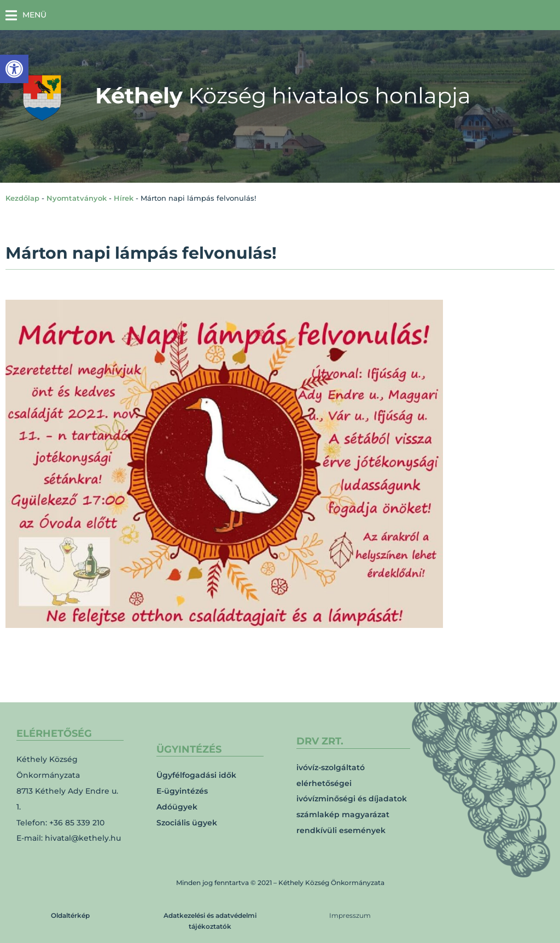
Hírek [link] (124, 198)
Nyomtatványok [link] (77, 198)
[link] (14, 69)
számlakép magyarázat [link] (343, 814)
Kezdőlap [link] (22, 198)
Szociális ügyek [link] (187, 823)
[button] (26, 15)
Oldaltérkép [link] (70, 915)
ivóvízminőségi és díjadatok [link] (352, 799)
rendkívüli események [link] (341, 830)
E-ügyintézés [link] (182, 791)
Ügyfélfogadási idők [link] (196, 775)
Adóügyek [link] (177, 807)
